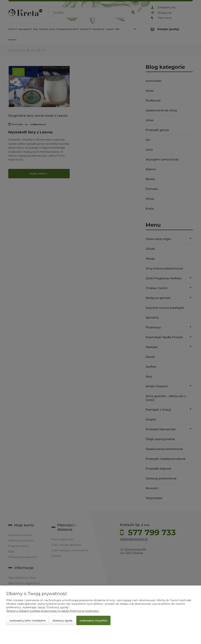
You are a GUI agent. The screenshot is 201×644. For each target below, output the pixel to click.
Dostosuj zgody (63, 620)
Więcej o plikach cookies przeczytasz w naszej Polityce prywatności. (53, 611)
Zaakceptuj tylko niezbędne (27, 620)
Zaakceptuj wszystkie (93, 620)
